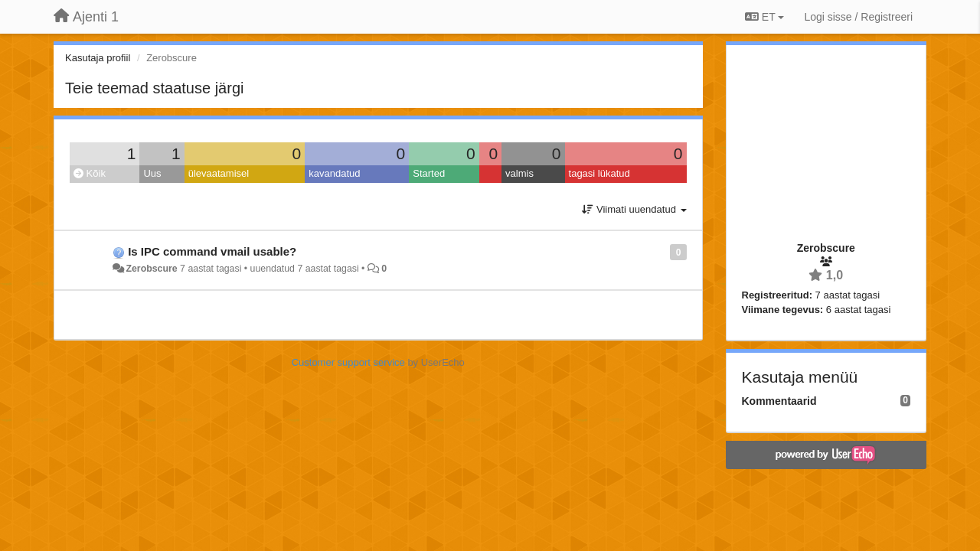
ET (764, 17)
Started (429, 173)
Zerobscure (151, 269)
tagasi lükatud (599, 173)
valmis (519, 173)
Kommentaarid (779, 401)
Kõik (90, 173)
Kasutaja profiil (98, 58)
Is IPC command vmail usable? (212, 251)
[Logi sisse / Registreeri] (858, 17)
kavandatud (334, 173)
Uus (152, 173)
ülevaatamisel (219, 173)
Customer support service (348, 362)
